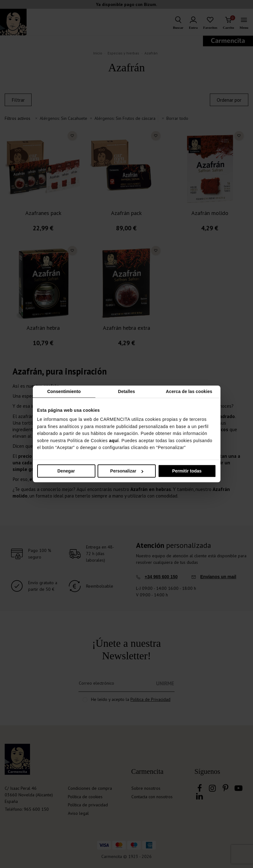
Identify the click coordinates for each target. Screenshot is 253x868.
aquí (114, 441)
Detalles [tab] (126, 391)
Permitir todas (187, 471)
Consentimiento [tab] (64, 391)
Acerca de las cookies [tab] (189, 391)
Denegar (66, 471)
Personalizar (127, 471)
